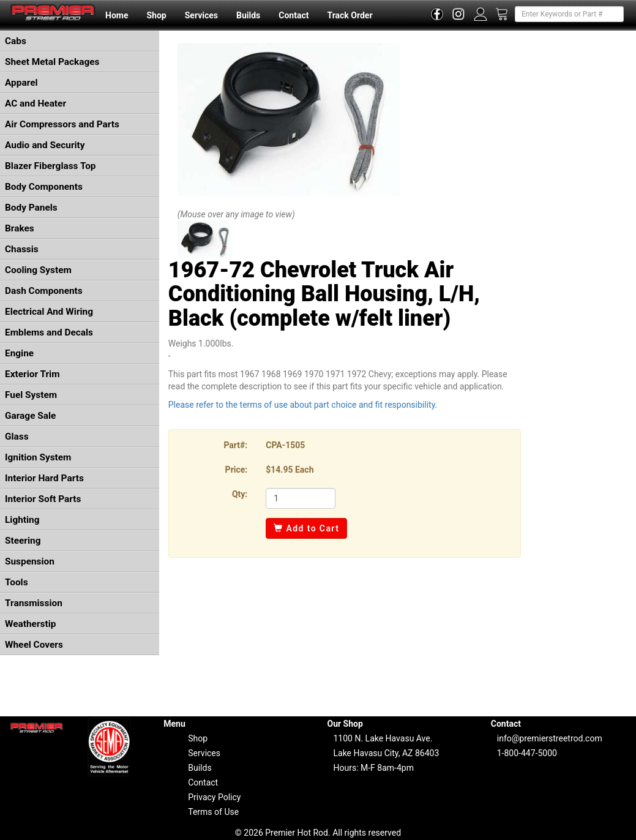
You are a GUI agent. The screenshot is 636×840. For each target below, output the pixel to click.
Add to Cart (306, 528)
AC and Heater (36, 103)
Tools (17, 582)
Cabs (16, 41)
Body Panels (31, 208)
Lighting (22, 520)
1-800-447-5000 (527, 753)
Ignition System (38, 457)
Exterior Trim (32, 374)
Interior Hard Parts (44, 478)
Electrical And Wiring (49, 312)
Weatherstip (30, 624)
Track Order (350, 15)
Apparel (21, 83)
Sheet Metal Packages (52, 62)
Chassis (22, 249)
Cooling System (38, 270)
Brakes (20, 228)
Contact (294, 15)
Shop (156, 15)
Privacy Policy (214, 797)
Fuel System (31, 395)
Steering (23, 541)
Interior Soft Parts (43, 499)
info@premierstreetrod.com (550, 738)
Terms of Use (213, 812)
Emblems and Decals (49, 332)
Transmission (34, 603)
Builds (248, 15)
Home (117, 15)
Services (201, 15)
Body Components (44, 187)
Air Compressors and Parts (62, 124)
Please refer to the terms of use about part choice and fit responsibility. (303, 405)
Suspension (30, 561)
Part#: (235, 445)
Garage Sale (30, 416)
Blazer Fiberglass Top (51, 166)
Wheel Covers (34, 645)
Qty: (240, 494)
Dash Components (44, 291)
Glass (17, 437)
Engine (19, 353)
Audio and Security (45, 145)
